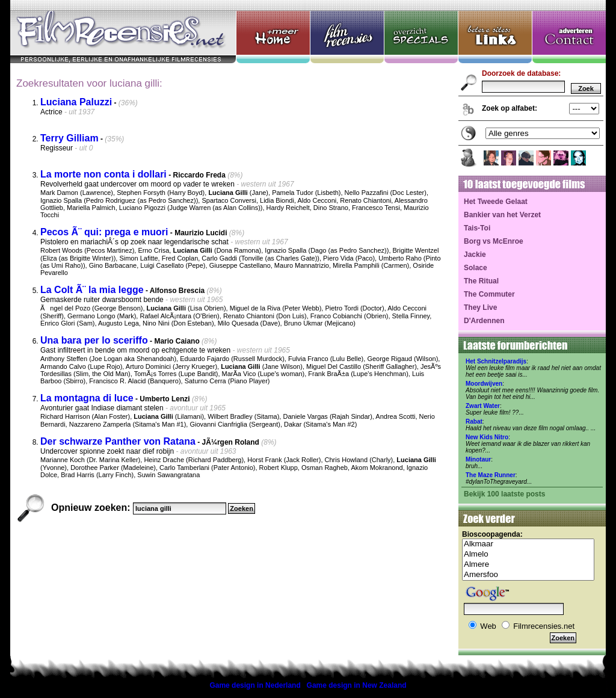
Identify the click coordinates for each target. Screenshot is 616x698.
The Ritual (481, 281)
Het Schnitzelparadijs (496, 361)
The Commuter (489, 294)
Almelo (528, 554)
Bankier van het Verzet (502, 215)
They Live (480, 307)
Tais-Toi (477, 228)
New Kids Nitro (487, 437)
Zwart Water (483, 406)
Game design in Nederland (255, 685)
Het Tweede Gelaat (496, 202)
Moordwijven (484, 384)
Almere (528, 565)
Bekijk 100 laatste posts (504, 494)
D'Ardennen (484, 321)
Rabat (474, 422)
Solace (476, 268)
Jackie (475, 255)
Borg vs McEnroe (494, 241)
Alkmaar (528, 544)
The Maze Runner (491, 475)
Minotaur (478, 459)
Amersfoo (528, 575)
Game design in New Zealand (357, 685)
